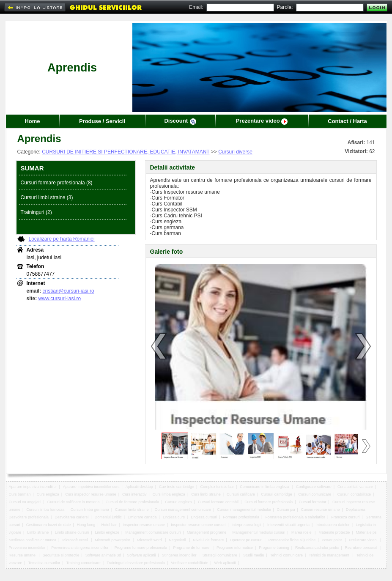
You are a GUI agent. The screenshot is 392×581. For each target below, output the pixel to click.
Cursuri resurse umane (321, 510)
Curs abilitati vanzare (355, 487)
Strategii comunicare (220, 555)
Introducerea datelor (333, 525)
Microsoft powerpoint (113, 540)
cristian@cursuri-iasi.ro (69, 291)
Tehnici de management (329, 555)
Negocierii (178, 540)
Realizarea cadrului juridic (317, 548)
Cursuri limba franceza (45, 510)
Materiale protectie (334, 532)
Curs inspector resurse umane (91, 494)
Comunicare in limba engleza (265, 487)
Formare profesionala (241, 517)
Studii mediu (254, 555)
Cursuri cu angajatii (25, 502)
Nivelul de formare (208, 540)
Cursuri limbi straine (132, 510)
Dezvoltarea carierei (71, 517)
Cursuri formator (313, 502)
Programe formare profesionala (141, 548)
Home (32, 121)
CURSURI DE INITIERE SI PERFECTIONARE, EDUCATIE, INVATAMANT (126, 152)
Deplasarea (356, 510)
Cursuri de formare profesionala (133, 502)
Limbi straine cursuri (72, 532)
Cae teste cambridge (177, 487)
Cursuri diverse (235, 152)
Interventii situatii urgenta (288, 525)
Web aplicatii (225, 563)
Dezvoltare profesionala (29, 517)
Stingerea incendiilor (179, 555)
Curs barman (20, 494)
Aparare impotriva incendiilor (33, 487)
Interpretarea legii (247, 525)
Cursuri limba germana (90, 510)
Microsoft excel (75, 540)
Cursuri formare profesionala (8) (57, 183)
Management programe (207, 532)
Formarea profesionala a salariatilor (295, 517)
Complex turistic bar (217, 487)
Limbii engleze (107, 532)
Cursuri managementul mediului (244, 510)
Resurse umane (23, 555)
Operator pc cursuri (246, 540)
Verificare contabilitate (189, 563)
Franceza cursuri (345, 517)
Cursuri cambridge (277, 494)
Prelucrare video (363, 540)
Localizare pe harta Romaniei (62, 239)
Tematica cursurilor (44, 563)
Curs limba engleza (169, 494)
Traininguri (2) (36, 212)
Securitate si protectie (61, 555)
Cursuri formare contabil (218, 502)
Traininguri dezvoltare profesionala (136, 563)
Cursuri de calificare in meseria (74, 502)
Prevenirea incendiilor (27, 548)
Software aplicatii (142, 555)
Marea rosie (302, 532)
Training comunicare (84, 563)
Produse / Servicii (102, 121)
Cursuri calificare (241, 494)
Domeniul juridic (108, 517)
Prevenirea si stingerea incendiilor (80, 548)
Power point (332, 540)
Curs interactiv (134, 494)
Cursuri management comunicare (183, 510)
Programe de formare (192, 548)
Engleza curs (174, 517)
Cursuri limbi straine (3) (47, 197)
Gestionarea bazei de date (49, 525)
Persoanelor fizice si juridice (292, 540)
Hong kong (86, 525)
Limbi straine (38, 532)
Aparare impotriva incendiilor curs (91, 487)
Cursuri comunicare (315, 494)
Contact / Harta (347, 121)
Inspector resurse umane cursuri (198, 525)
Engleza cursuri (204, 517)
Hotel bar (109, 525)
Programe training (274, 548)
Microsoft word (150, 540)
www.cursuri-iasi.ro (60, 299)
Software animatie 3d (103, 555)
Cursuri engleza (179, 502)
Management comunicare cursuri (153, 532)
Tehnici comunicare (286, 555)
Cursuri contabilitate (354, 494)
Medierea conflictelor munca (33, 540)
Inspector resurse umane (144, 525)
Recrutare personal (361, 548)
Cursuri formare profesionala (269, 502)
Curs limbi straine (206, 494)
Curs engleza (48, 494)
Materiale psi (367, 532)
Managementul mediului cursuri (259, 532)
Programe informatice (235, 548)
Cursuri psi (286, 510)
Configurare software (314, 487)
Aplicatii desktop (139, 487)
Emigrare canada (142, 517)
